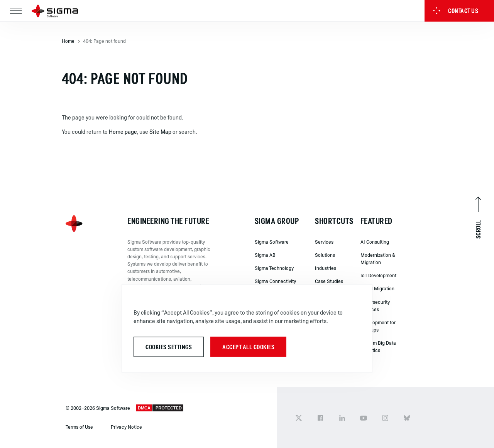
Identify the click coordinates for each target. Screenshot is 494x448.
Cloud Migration (377, 288)
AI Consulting (375, 242)
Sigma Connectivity (275, 281)
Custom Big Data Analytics (378, 346)
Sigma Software (272, 242)
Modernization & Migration (378, 259)
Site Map (160, 131)
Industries (326, 268)
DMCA (144, 408)
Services (324, 242)
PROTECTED (169, 408)
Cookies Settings (169, 347)
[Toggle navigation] (16, 11)
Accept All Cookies (248, 347)
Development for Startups (378, 326)
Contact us (455, 11)
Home (68, 41)
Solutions (325, 255)
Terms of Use (80, 427)
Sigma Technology (274, 268)
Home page (123, 131)
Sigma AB (265, 255)
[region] (247, 328)
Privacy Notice (126, 427)
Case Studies (329, 281)
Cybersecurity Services (375, 306)
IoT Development (378, 275)
